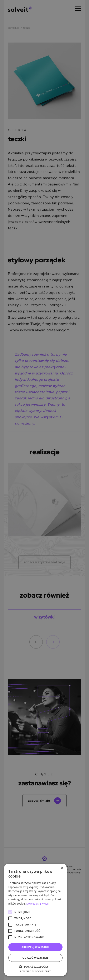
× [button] (62, 868)
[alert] (44, 490)
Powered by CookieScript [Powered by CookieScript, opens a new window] (36, 971)
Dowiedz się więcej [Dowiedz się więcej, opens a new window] (38, 904)
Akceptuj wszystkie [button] (35, 947)
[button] (35, 967)
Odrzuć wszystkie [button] (35, 958)
